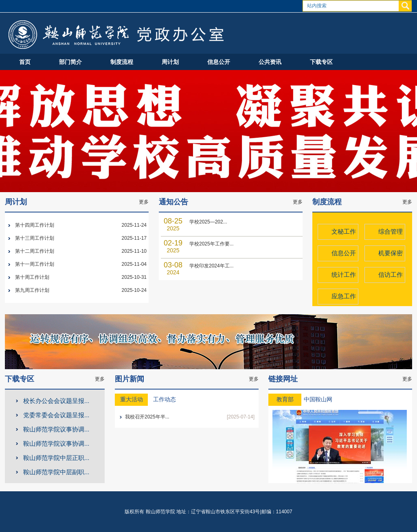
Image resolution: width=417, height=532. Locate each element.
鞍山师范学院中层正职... (56, 458)
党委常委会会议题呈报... (56, 415)
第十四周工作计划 (35, 225)
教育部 (285, 400)
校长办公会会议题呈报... (56, 401)
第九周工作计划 (32, 290)
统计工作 (344, 275)
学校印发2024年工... (212, 266)
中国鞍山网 (318, 400)
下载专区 (321, 62)
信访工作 (391, 275)
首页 (25, 62)
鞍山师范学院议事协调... (56, 429)
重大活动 (132, 400)
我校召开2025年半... (147, 417)
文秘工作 (344, 231)
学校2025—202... (208, 222)
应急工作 (344, 296)
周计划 (170, 62)
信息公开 (219, 62)
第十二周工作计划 (35, 251)
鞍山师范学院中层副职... (56, 472)
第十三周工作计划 (35, 238)
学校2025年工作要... (212, 244)
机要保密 (391, 253)
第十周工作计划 (32, 277)
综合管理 (391, 231)
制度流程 (122, 62)
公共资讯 (270, 62)
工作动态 (165, 400)
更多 (144, 202)
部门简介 (70, 62)
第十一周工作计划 (35, 264)
